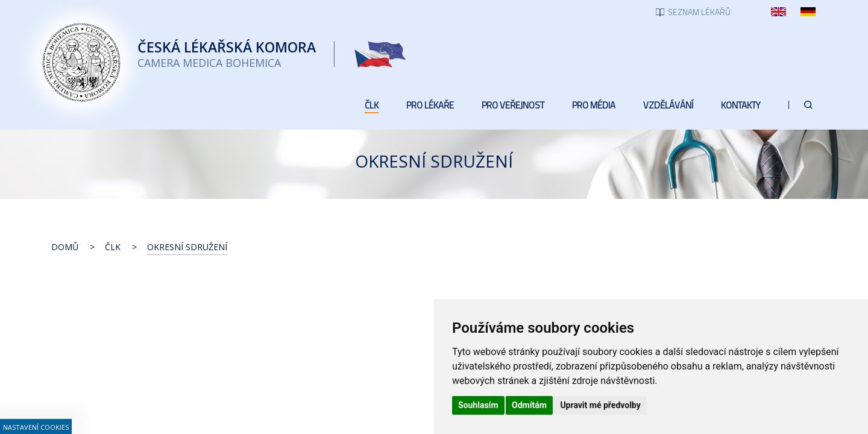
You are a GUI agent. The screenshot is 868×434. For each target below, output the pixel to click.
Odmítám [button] (529, 405)
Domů (65, 247)
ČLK (113, 247)
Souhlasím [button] (478, 405)
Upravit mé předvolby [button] (600, 405)
